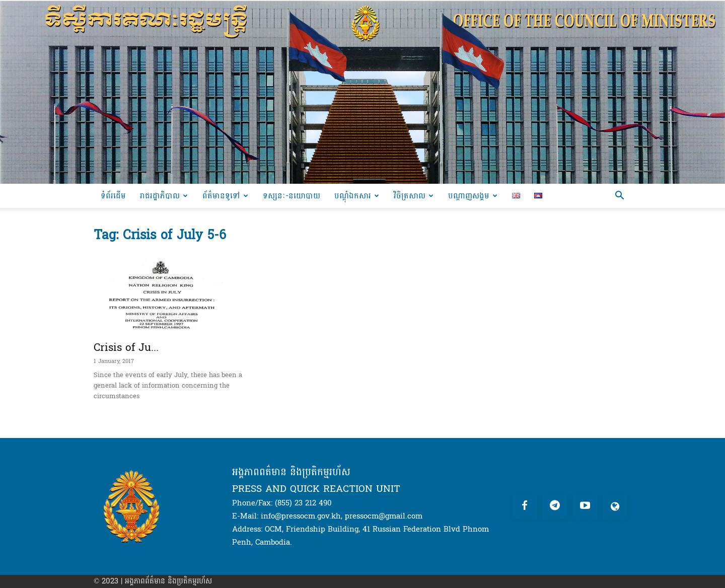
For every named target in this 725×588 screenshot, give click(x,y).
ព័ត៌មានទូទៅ (225, 196)
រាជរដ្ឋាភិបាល (164, 196)
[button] (619, 197)
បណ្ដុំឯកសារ (357, 196)
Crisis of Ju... (126, 347)
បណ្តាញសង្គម (473, 196)
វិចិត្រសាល (414, 196)
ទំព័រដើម (113, 196)
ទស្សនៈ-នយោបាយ (292, 196)
